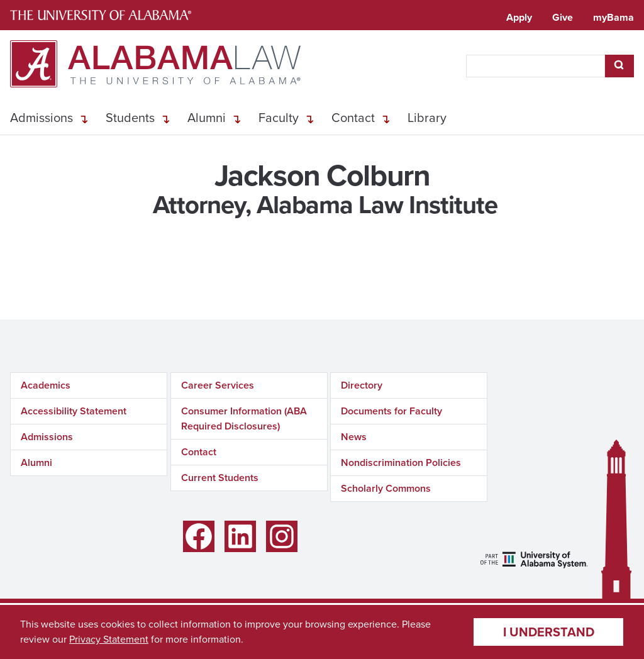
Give (563, 17)
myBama (613, 17)
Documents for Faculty (391, 411)
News (354, 437)
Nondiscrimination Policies (401, 462)
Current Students (220, 478)
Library (427, 118)
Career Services (218, 385)
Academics (46, 385)
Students (130, 118)
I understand (549, 632)
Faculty (279, 118)
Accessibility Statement (74, 411)
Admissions (42, 118)
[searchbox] (536, 66)
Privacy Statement (109, 639)
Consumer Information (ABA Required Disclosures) (244, 418)
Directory (362, 385)
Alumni (207, 118)
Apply (519, 17)
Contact (353, 118)
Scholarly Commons (386, 488)
